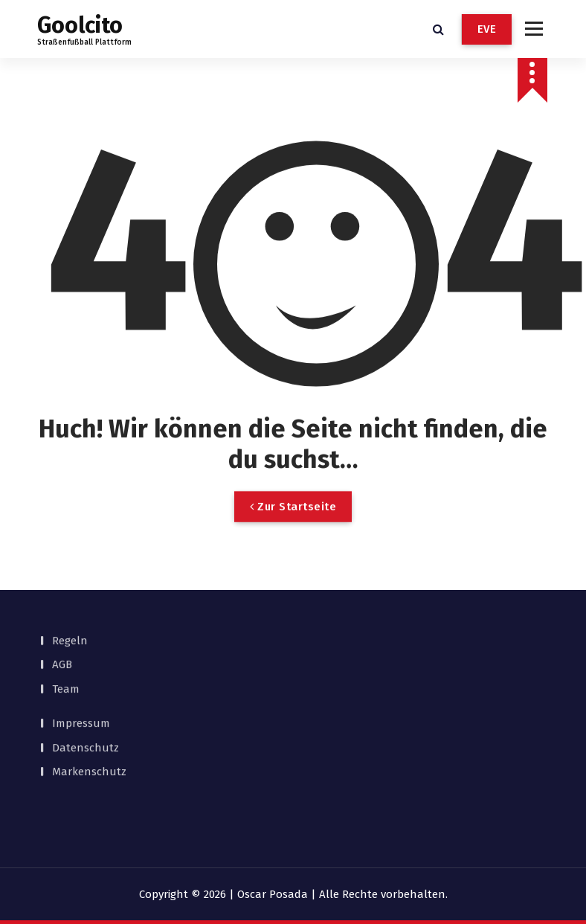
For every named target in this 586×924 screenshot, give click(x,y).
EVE (487, 29)
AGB (62, 625)
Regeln (70, 600)
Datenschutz (86, 708)
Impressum (81, 684)
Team (66, 649)
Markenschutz (89, 732)
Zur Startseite (293, 528)
